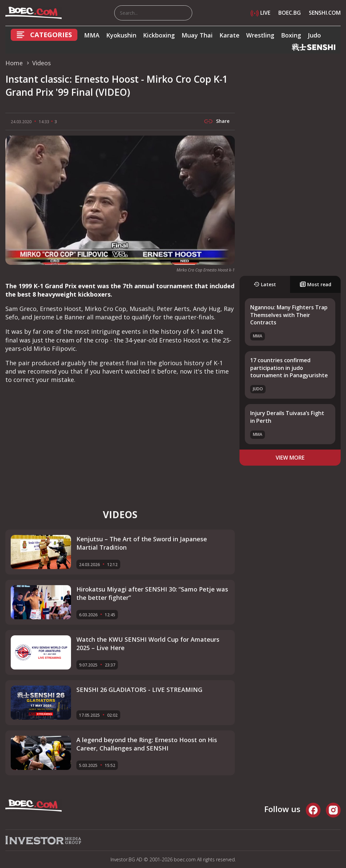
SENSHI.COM (325, 13)
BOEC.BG (290, 13)
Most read (316, 284)
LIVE (260, 13)
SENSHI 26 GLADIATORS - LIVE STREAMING (139, 690)
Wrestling (260, 35)
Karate (229, 35)
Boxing (291, 35)
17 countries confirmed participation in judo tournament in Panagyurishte (289, 368)
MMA (92, 35)
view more (290, 458)
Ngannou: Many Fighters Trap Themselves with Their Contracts (289, 315)
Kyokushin (121, 35)
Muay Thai (197, 35)
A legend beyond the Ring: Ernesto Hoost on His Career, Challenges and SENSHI (147, 744)
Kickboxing (159, 35)
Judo (314, 35)
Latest (265, 284)
